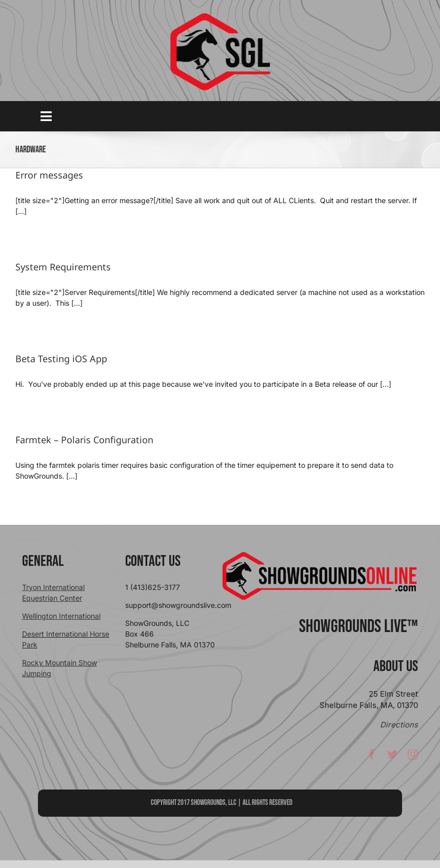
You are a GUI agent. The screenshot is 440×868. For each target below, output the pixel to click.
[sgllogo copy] (220, 16)
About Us (396, 666)
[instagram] (413, 758)
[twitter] (392, 758)
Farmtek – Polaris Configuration (84, 440)
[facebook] (372, 758)
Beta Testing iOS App (61, 359)
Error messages (49, 175)
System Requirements (63, 267)
